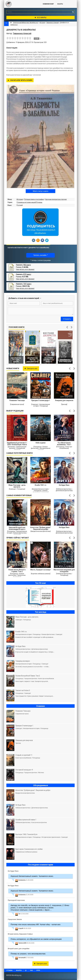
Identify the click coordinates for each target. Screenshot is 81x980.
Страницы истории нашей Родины (29, 202)
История (20, 199)
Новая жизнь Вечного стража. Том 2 (17, 571)
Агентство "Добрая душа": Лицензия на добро (41, 528)
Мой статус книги (41, 191)
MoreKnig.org (21, 4)
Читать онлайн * (40, 255)
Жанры (60, 4)
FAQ (31, 970)
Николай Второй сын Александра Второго (17, 528)
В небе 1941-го (41, 485)
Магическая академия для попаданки (64, 571)
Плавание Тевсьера (17, 400)
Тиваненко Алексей (52, 23)
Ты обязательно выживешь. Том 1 (64, 444)
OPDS (38, 970)
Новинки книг (48, 4)
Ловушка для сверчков (64, 400)
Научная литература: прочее (56, 199)
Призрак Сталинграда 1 (41, 400)
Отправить (67, 319)
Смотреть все (31, 369)
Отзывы (9, 970)
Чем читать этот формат (25, 269)
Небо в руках (41, 443)
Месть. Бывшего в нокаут (41, 570)
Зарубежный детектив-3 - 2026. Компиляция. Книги (17, 444)
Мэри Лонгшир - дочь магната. (17, 486)
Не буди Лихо (64, 485)
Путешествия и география (34, 199)
